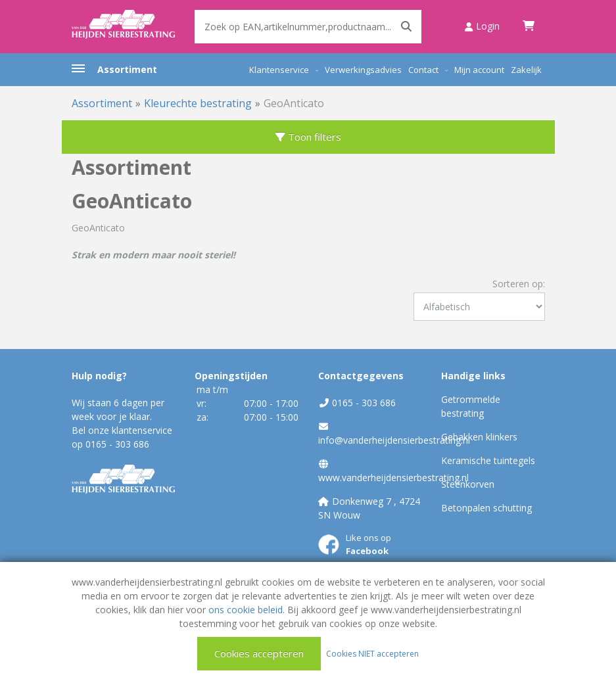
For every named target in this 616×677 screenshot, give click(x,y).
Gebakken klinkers (479, 437)
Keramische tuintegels (488, 460)
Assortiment (127, 69)
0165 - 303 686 (117, 444)
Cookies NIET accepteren (372, 653)
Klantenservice (279, 70)
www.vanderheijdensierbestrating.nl (393, 478)
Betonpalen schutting (486, 508)
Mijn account (479, 70)
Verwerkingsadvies (363, 70)
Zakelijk (526, 70)
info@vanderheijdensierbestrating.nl (394, 440)
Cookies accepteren (259, 653)
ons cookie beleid (246, 610)
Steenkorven (468, 484)
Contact (423, 70)
